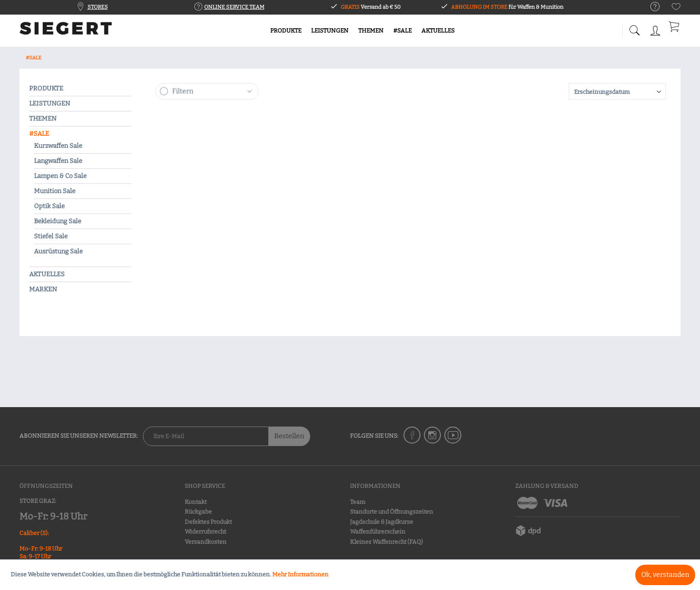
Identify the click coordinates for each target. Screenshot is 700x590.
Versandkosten (206, 542)
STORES (98, 7)
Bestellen (289, 436)
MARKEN (43, 289)
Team (358, 502)
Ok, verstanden (665, 575)
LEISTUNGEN (50, 103)
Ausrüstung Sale (58, 251)
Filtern (183, 91)
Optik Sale (49, 206)
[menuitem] (650, 7)
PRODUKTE (46, 88)
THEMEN (43, 118)
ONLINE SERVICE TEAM (234, 7)
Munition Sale (55, 191)
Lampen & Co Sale (60, 176)
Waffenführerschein (378, 532)
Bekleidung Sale (58, 221)
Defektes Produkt (208, 522)
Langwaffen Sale (58, 161)
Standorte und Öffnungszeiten (392, 512)
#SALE (39, 134)
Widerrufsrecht (205, 532)
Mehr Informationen (300, 574)
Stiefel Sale (51, 236)
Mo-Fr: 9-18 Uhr (53, 516)
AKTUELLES (47, 274)
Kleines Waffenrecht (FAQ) (386, 542)
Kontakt (196, 502)
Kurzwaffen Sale (58, 146)
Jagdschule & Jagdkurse (382, 522)
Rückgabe (198, 512)
